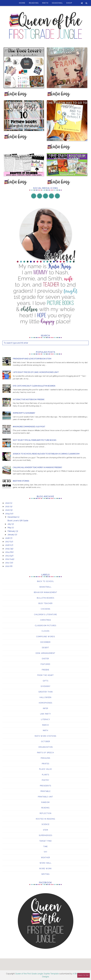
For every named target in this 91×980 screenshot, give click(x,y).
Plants (45, 775)
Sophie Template (51, 974)
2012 (8, 559)
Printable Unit (45, 797)
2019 (8, 514)
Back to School (46, 581)
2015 (8, 549)
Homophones (46, 703)
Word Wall (46, 863)
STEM (46, 830)
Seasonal (57, 3)
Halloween (45, 697)
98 (29, 128)
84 (29, 85)
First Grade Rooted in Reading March (67, 157)
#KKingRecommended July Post (24, 104)
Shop (69, 3)
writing (45, 874)
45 (29, 173)
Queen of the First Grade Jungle (29, 974)
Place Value (45, 769)
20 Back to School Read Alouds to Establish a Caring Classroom (46, 454)
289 (72, 173)
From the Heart (45, 675)
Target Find (45, 841)
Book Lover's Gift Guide (24, 50)
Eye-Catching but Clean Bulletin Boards (34, 386)
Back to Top (84, 975)
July (10, 524)
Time (45, 847)
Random (45, 802)
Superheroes (45, 835)
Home (22, 3)
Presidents (46, 786)
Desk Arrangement (45, 653)
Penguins (45, 758)
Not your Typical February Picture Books (35, 440)
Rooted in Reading (46, 819)
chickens (45, 609)
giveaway (45, 686)
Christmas (46, 620)
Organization (46, 747)
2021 (8, 506)
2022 (8, 503)
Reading (34, 3)
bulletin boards (45, 598)
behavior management (46, 592)
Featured (45, 664)
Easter (45, 659)
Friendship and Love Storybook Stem (32, 359)
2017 (8, 542)
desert (45, 648)
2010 (8, 566)
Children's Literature (45, 615)
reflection (45, 813)
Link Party (46, 714)
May (10, 528)
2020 (8, 510)
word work (45, 869)
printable (46, 791)
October (46, 741)
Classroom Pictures (45, 626)
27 (72, 138)
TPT (45, 852)
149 (72, 85)
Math (45, 3)
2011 (8, 563)
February (12, 531)
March (46, 725)
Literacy (45, 719)
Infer (46, 708)
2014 (8, 552)
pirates (46, 764)
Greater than (46, 692)
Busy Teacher (46, 603)
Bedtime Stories (21, 481)
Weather (46, 858)
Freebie (46, 670)
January (11, 535)
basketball (45, 587)
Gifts (45, 681)
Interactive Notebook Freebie (29, 399)
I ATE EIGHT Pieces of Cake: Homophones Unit (36, 372)
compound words (46, 637)
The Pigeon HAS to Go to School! (67, 104)
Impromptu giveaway (24, 413)
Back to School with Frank (67, 51)
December (12, 517)
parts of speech (45, 753)
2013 (8, 556)
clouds (45, 631)
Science (46, 824)
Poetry (45, 780)
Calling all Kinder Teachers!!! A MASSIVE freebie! (37, 467)
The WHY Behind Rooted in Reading (24, 157)
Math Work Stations (45, 736)
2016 (8, 545)
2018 (8, 538)
